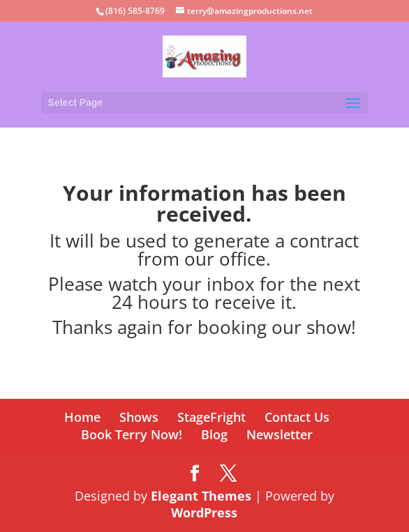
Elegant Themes (201, 496)
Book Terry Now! (132, 434)
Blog (214, 434)
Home (82, 417)
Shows (139, 417)
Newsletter (280, 434)
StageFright (211, 417)
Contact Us (297, 417)
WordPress (204, 512)
